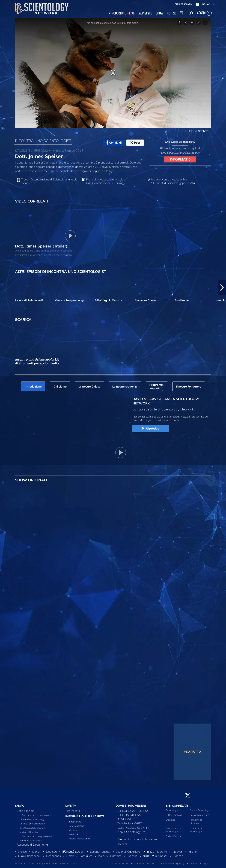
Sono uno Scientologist (31, 840)
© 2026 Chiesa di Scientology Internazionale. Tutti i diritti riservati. (46, 864)
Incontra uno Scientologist (32, 828)
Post (135, 143)
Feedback (73, 834)
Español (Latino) (100, 852)
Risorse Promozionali (79, 839)
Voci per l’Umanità (29, 832)
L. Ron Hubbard (174, 815)
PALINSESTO (145, 13)
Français (178, 856)
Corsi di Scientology (200, 810)
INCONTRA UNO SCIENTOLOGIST (43, 141)
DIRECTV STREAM (129, 815)
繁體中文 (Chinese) (155, 856)
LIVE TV (71, 806)
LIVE (132, 13)
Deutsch (51, 852)
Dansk (36, 852)
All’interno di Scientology (32, 819)
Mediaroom (74, 830)
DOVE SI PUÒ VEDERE (131, 806)
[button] (222, 288)
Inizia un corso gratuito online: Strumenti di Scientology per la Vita (173, 181)
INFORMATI (180, 159)
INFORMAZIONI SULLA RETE (85, 816)
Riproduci (151, 428)
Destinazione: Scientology (33, 824)
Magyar (177, 852)
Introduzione (75, 822)
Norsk (70, 856)
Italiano (192, 852)
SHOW (159, 13)
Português (86, 856)
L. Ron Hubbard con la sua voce (35, 815)
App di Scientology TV (131, 832)
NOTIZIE (171, 13)
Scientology (172, 810)
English (22, 852)
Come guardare (76, 826)
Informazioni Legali (199, 864)
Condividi (114, 143)
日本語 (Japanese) (29, 856)
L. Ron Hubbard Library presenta (36, 836)
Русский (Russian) (110, 856)
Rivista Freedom (174, 836)
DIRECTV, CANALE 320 (133, 811)
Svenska (132, 856)
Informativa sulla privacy (172, 864)
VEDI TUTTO (192, 752)
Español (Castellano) (129, 852)
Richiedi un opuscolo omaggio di (106, 181)
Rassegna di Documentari (33, 845)
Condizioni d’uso (121, 864)
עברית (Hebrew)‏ (157, 852)
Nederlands (53, 856)
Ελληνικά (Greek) (73, 852)
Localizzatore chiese (200, 815)
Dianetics (171, 820)
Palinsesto (74, 811)
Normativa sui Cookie (145, 864)
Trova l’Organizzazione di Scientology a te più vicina (49, 181)
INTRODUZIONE (117, 13)
